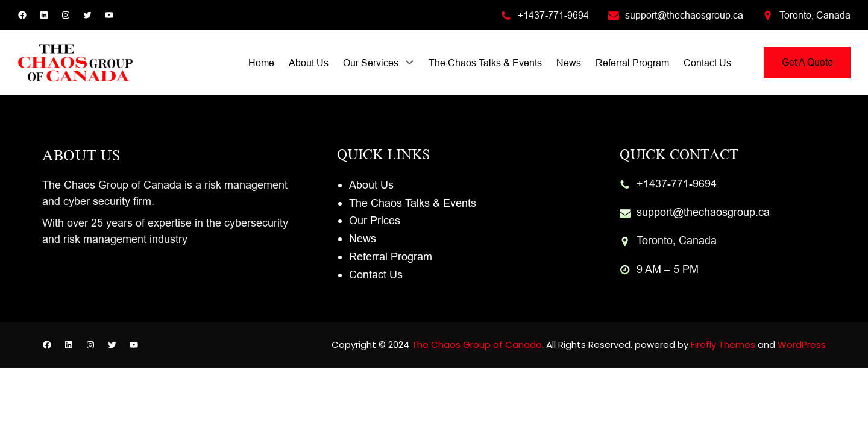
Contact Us (376, 275)
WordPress (802, 344)
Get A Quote (807, 62)
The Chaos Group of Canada (477, 344)
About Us (371, 185)
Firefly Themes (723, 344)
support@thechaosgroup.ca (684, 15)
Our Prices (375, 220)
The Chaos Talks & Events (413, 203)
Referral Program (391, 256)
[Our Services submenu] (410, 61)
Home (261, 63)
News (363, 238)
